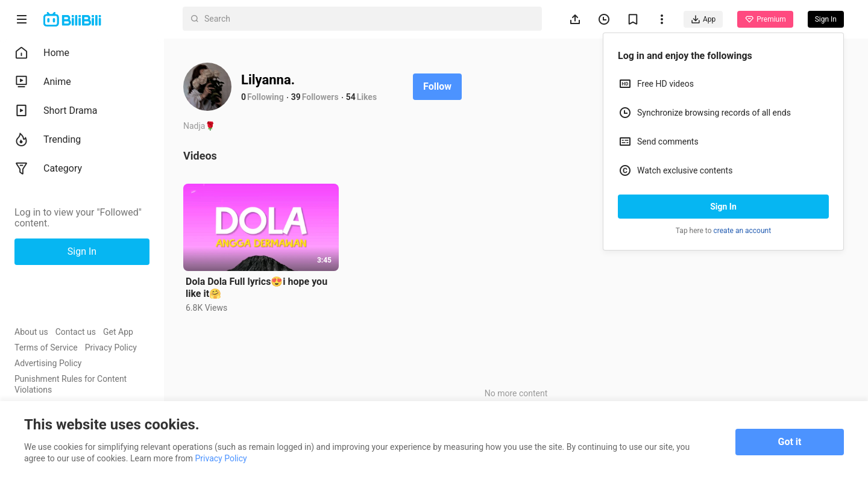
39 (296, 97)
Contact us (76, 332)
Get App (118, 332)
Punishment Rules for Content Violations (71, 384)
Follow (437, 86)
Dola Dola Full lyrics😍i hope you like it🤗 (256, 288)
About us (31, 332)
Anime (43, 82)
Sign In (723, 207)
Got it (790, 442)
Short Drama (56, 111)
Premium (765, 19)
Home (42, 53)
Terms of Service (46, 347)
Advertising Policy (48, 363)
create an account (743, 231)
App (703, 19)
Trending (48, 140)
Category (48, 169)
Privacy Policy (111, 347)
